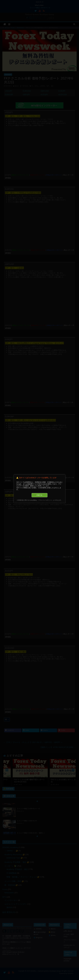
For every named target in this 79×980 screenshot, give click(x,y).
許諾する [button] (39, 495)
